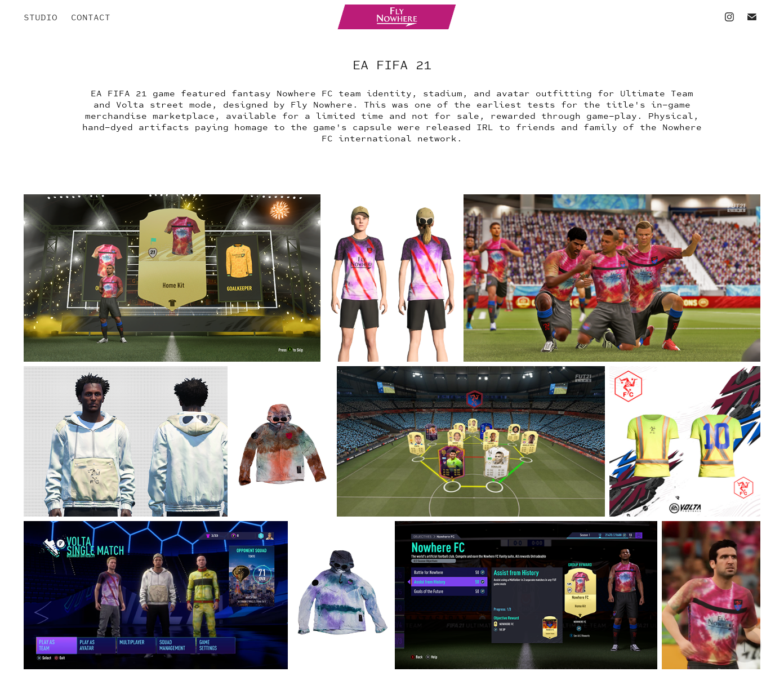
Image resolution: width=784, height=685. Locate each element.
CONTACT (91, 17)
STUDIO (41, 17)
